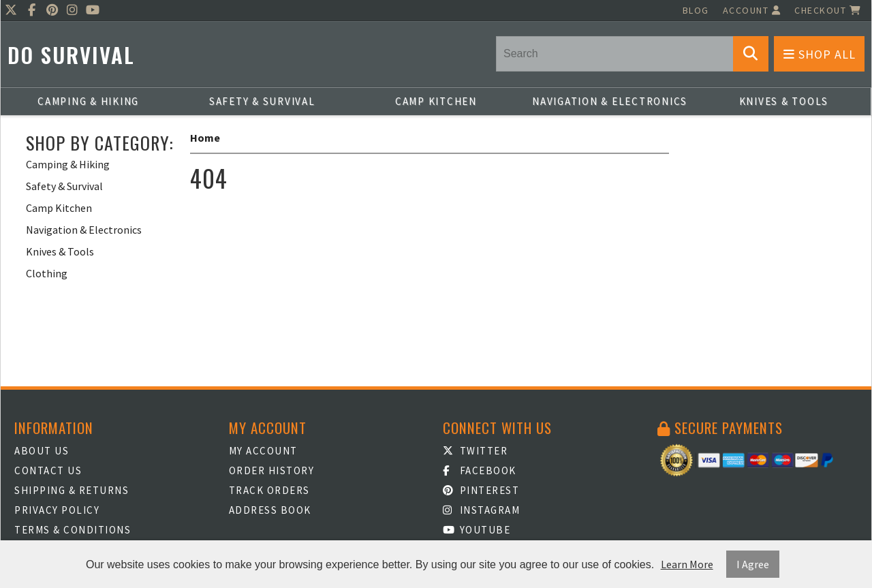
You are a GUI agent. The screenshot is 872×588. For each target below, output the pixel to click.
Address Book (270, 510)
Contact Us (48, 470)
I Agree (753, 564)
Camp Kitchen (436, 101)
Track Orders (269, 490)
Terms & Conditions (73, 530)
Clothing (47, 273)
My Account (263, 451)
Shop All (820, 54)
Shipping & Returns (72, 490)
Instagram (481, 510)
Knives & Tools (784, 101)
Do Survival (71, 55)
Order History (272, 470)
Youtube (477, 530)
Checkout (828, 10)
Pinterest (481, 490)
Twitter (475, 451)
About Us (42, 451)
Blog (696, 10)
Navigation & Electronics (610, 101)
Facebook (480, 470)
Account (752, 10)
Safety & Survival (262, 101)
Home (205, 138)
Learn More (687, 564)
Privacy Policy (57, 510)
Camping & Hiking (88, 101)
